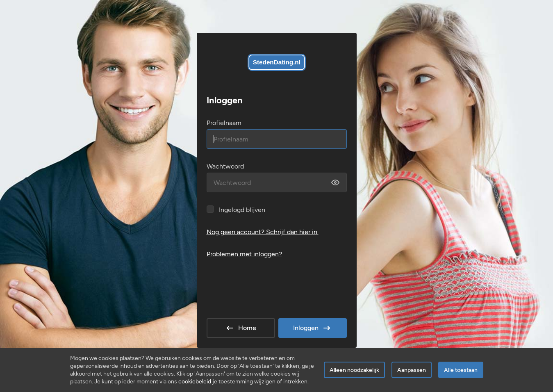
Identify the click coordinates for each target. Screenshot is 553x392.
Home (241, 328)
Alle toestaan (461, 370)
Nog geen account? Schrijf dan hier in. (263, 232)
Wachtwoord (225, 166)
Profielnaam (224, 123)
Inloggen (312, 328)
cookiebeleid (195, 382)
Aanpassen (412, 370)
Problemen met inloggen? (244, 254)
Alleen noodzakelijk (354, 370)
